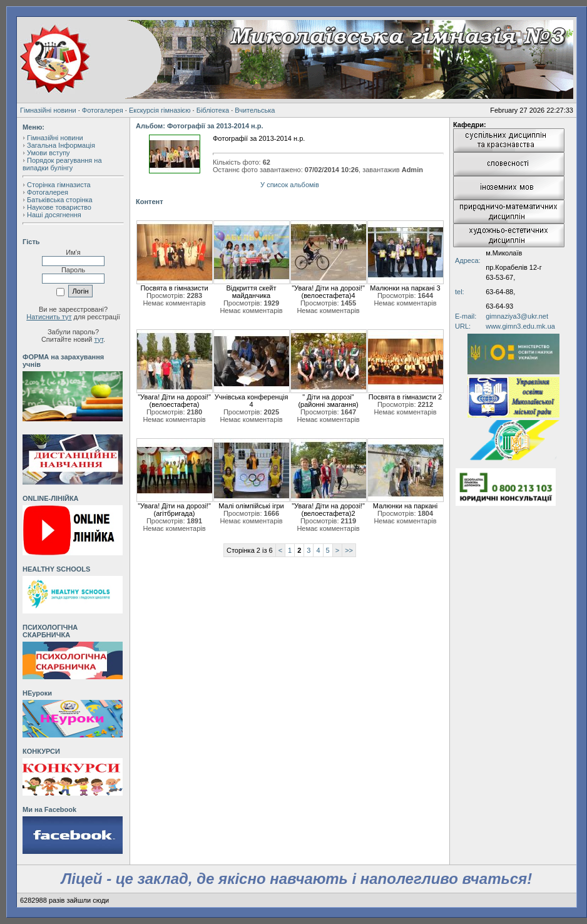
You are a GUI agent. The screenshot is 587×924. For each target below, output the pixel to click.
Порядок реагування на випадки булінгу (62, 164)
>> (349, 550)
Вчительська (255, 110)
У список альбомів (290, 185)
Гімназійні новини (48, 110)
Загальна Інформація (61, 145)
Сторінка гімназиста (59, 185)
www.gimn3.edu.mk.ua (520, 326)
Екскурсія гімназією (160, 110)
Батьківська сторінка (60, 200)
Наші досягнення (54, 215)
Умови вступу (48, 153)
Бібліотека (213, 110)
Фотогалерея (103, 110)
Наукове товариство (59, 207)
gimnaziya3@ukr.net (517, 316)
